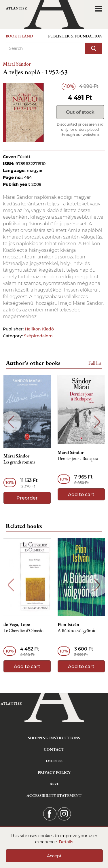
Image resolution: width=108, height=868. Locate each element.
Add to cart (81, 494)
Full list (95, 363)
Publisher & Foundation (75, 36)
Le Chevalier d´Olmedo (23, 631)
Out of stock (80, 112)
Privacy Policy (54, 772)
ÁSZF (54, 784)
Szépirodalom (38, 336)
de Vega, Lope (17, 625)
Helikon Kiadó (39, 329)
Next (97, 422)
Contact (54, 749)
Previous (11, 422)
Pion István (68, 625)
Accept (54, 856)
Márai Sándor (17, 64)
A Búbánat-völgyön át (76, 631)
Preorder (27, 498)
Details (66, 842)
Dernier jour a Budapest (78, 459)
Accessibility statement (54, 795)
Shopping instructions (54, 738)
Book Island (19, 36)
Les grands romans (19, 462)
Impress (54, 761)
